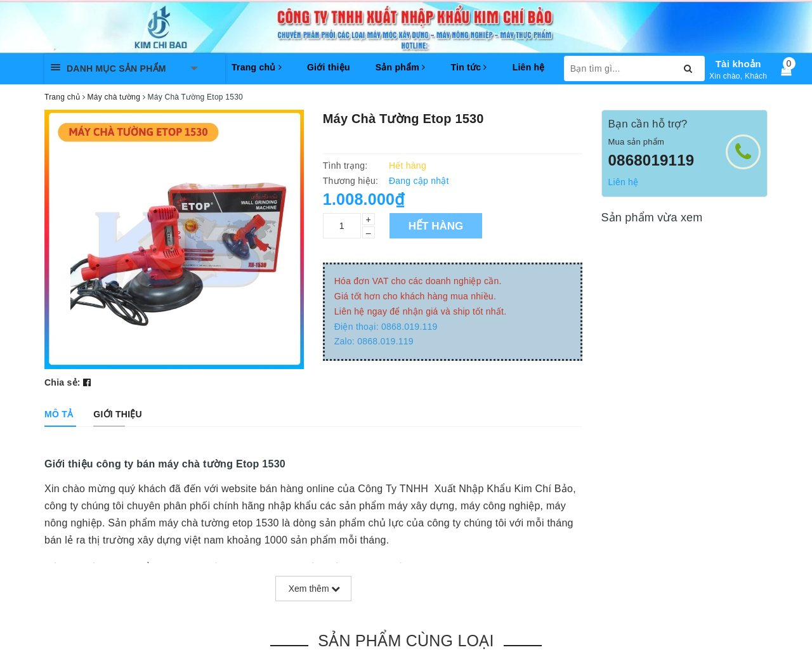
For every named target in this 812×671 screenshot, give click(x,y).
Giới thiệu (329, 67)
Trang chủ (257, 67)
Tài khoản (738, 64)
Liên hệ (529, 67)
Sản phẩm (401, 67)
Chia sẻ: (62, 382)
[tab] (59, 414)
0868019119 (652, 160)
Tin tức (468, 67)
